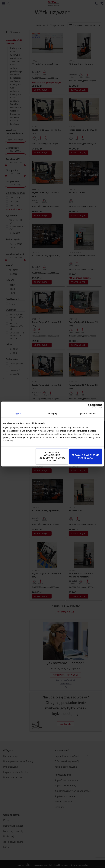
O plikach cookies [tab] (87, 413)
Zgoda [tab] (18, 413)
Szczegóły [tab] (52, 413)
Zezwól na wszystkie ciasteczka (86, 456)
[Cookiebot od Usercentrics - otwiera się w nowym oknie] (90, 406)
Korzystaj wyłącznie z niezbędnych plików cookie (52, 456)
